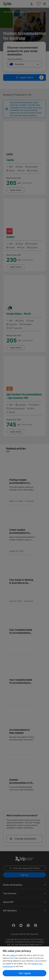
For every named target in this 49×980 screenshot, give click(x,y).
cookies (13, 955)
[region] (24, 963)
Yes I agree (24, 973)
